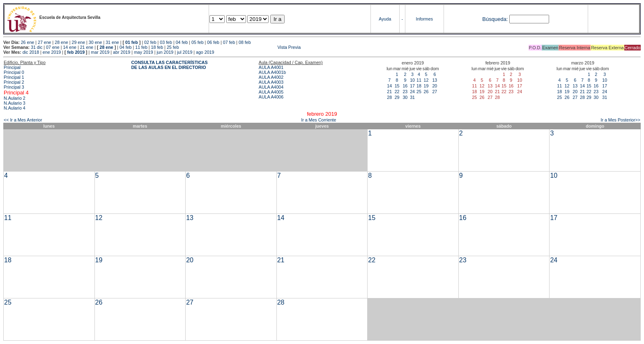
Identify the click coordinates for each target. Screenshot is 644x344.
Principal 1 (14, 77)
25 (419, 92)
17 (412, 86)
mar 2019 (100, 52)
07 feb (229, 42)
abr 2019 (122, 52)
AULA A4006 (271, 97)
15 (397, 86)
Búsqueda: (495, 19)
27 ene (45, 42)
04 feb (182, 42)
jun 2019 (165, 52)
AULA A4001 (271, 67)
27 (435, 92)
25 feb (173, 47)
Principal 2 (14, 82)
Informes (424, 19)
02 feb (150, 42)
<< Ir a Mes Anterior (23, 120)
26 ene (28, 42)
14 (389, 86)
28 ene (61, 42)
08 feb (245, 42)
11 (419, 80)
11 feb (141, 47)
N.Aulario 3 (15, 103)
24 (412, 92)
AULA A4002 (271, 77)
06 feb (213, 42)
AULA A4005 (271, 92)
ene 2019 (52, 52)
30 (405, 97)
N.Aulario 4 (15, 108)
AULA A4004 (271, 87)
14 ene (70, 47)
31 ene (112, 42)
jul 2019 (185, 52)
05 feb (198, 42)
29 (397, 97)
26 (426, 92)
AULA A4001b (272, 72)
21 (389, 92)
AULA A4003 (271, 82)
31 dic (37, 47)
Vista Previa (241, 47)
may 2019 (144, 52)
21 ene (87, 47)
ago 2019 (205, 52)
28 (389, 97)
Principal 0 (14, 72)
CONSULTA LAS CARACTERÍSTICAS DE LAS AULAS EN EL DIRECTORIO (169, 65)
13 (435, 80)
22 (397, 92)
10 (412, 80)
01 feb (132, 42)
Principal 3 (14, 87)
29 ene (79, 42)
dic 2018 (31, 52)
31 (412, 97)
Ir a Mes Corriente (319, 120)
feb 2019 (76, 52)
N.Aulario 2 (15, 98)
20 (435, 86)
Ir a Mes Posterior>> (620, 120)
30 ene (95, 42)
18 (419, 86)
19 (426, 86)
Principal (12, 67)
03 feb (166, 42)
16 (405, 86)
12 (426, 80)
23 (405, 92)
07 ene (53, 47)
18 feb (157, 47)
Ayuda (385, 19)
